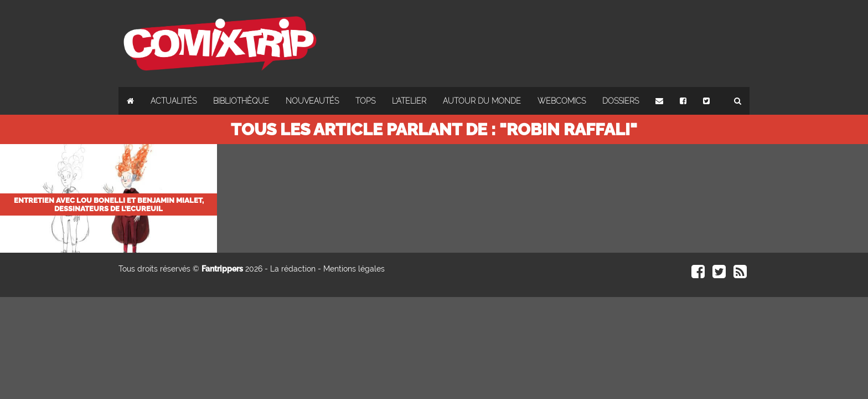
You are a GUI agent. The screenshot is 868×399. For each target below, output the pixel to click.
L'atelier (409, 101)
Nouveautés (312, 101)
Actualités (174, 101)
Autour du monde (482, 101)
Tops (365, 101)
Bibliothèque (241, 101)
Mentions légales (354, 269)
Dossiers (621, 101)
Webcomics (562, 101)
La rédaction (293, 269)
